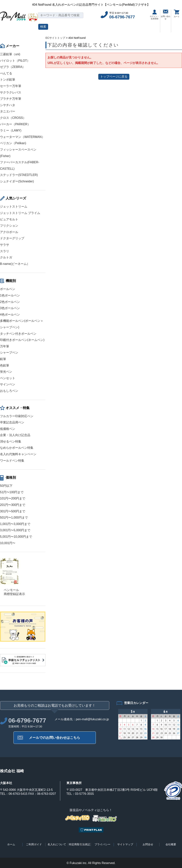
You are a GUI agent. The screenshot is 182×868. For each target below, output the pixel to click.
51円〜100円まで (12, 492)
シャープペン (9, 353)
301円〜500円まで (13, 511)
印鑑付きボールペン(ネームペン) (22, 340)
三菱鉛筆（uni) (10, 54)
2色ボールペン (10, 302)
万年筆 (5, 346)
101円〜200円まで (13, 498)
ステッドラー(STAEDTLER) (19, 175)
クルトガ (6, 257)
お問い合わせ (166, 15)
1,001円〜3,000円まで (15, 524)
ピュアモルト (9, 219)
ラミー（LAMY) (11, 130)
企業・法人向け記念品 (15, 435)
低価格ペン (8, 429)
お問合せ (148, 844)
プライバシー (102, 844)
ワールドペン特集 (12, 461)
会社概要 (171, 844)
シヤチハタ (8, 105)
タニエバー (8, 111)
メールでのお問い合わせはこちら (55, 738)
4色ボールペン (10, 315)
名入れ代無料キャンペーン (18, 454)
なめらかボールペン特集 (17, 448)
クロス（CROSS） (13, 118)
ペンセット (8, 378)
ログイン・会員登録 (155, 15)
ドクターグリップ (12, 238)
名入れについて (57, 844)
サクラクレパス (11, 92)
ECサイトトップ (55, 38)
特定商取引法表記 (80, 844)
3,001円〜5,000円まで (15, 530)
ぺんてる (6, 73)
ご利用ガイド (34, 844)
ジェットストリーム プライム (20, 213)
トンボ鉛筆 (8, 80)
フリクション (9, 226)
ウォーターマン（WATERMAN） (22, 137)
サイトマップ (125, 844)
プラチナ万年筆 (11, 99)
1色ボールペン (10, 295)
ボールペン (8, 289)
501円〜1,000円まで (14, 518)
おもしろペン (9, 391)
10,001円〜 (8, 543)
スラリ (5, 251)
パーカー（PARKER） (15, 124)
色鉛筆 (5, 365)
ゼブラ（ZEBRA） (13, 67)
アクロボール (9, 232)
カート (177, 14)
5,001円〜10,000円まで (16, 537)
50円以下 (6, 486)
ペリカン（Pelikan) (13, 143)
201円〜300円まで (13, 505)
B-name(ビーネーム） (15, 264)
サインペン (8, 384)
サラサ (5, 245)
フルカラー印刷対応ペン (17, 416)
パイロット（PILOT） (15, 61)
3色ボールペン (10, 308)
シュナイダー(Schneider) (17, 181)
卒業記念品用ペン (12, 422)
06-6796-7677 (122, 17)
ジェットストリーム (14, 206)
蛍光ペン (6, 372)
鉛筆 (3, 359)
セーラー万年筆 (11, 86)
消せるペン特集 (11, 441)
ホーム (11, 844)
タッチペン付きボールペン (18, 334)
